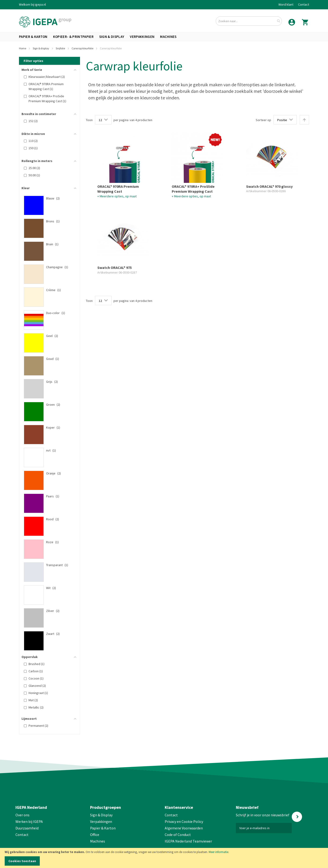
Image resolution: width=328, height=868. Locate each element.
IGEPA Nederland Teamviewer (188, 841)
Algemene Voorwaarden (184, 828)
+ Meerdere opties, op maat (117, 196)
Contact (304, 4)
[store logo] (45, 22)
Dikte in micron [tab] (33, 134)
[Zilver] (47, 611)
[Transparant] (47, 565)
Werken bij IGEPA (29, 821)
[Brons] (47, 221)
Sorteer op (263, 120)
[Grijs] (47, 382)
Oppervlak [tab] (30, 657)
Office (95, 835)
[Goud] (47, 359)
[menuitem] (33, 37)
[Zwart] (47, 634)
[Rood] (47, 519)
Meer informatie (219, 852)
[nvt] (47, 450)
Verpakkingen (101, 821)
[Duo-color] (47, 313)
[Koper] (47, 427)
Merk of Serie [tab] (32, 70)
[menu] (164, 37)
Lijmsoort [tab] (29, 719)
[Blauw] (47, 198)
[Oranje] (47, 473)
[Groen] (47, 405)
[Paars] (47, 496)
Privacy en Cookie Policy (184, 821)
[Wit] (47, 588)
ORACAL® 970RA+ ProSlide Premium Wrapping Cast (193, 189)
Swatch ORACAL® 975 (115, 268)
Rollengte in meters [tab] (37, 161)
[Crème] (47, 290)
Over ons (22, 815)
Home (23, 48)
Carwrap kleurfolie (83, 48)
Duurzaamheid (27, 828)
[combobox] (249, 21)
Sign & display (41, 48)
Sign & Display (101, 815)
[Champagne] (47, 267)
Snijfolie (61, 48)
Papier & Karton (103, 828)
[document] (164, 858)
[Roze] (47, 542)
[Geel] (47, 336)
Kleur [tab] (26, 188)
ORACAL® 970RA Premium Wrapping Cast (118, 189)
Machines (98, 841)
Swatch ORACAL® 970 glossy (269, 186)
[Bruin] (47, 244)
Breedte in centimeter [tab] (39, 114)
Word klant (286, 4)
